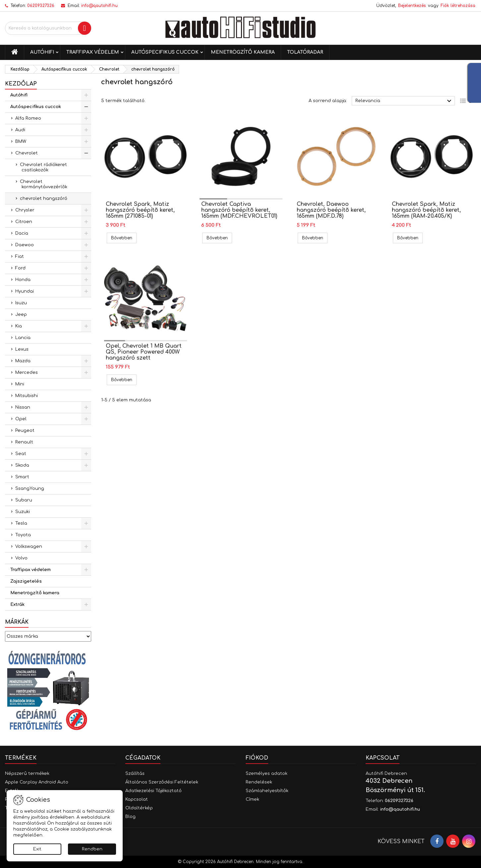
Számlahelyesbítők (267, 791)
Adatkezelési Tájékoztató (153, 791)
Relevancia (404, 101)
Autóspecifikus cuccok (165, 52)
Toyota (23, 535)
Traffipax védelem (93, 52)
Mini (20, 384)
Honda (23, 280)
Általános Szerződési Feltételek (162, 782)
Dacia (22, 233)
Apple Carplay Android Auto (37, 782)
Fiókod (257, 758)
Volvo (21, 558)
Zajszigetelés (26, 581)
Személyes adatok (267, 774)
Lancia (23, 338)
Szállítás (135, 774)
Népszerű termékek (27, 774)
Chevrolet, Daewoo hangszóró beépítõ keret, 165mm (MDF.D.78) (331, 210)
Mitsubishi (27, 396)
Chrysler (25, 210)
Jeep (21, 315)
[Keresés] (48, 28)
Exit (37, 849)
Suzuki (23, 512)
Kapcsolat (137, 799)
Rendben (92, 849)
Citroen (24, 222)
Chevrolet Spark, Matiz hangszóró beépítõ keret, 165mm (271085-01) (140, 210)
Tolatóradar (305, 52)
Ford (20, 268)
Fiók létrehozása (458, 6)
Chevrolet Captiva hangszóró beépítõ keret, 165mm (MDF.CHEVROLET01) (239, 210)
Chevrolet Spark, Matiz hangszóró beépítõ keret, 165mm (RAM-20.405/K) (426, 210)
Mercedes (27, 373)
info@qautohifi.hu (99, 6)
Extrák (17, 605)
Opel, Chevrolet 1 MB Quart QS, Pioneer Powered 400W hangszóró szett (144, 352)
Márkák (17, 622)
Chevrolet (27, 153)
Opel (21, 419)
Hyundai (25, 291)
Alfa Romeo (28, 118)
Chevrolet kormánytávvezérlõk (44, 184)
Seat (21, 454)
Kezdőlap (21, 84)
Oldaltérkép (139, 808)
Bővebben (124, 238)
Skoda (22, 465)
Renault (24, 442)
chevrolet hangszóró (44, 199)
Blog (130, 817)
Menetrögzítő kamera (243, 52)
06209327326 (41, 6)
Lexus (22, 349)
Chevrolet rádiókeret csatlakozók (43, 167)
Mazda (23, 361)
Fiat (20, 257)
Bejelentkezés (412, 6)
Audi (20, 130)
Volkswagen (29, 547)
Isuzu (21, 303)
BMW (21, 142)
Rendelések (259, 782)
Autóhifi (42, 52)
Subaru (24, 500)
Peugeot (25, 431)
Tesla (21, 523)
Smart (22, 477)
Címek (252, 799)
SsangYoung (30, 489)
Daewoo (25, 245)
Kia (19, 326)
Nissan (23, 407)
